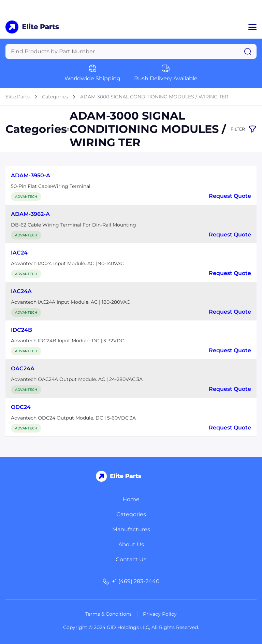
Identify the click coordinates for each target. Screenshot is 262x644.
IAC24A (21, 291)
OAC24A (23, 368)
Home (131, 499)
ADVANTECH (26, 197)
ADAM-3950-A (31, 175)
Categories (55, 97)
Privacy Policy (160, 614)
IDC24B (21, 330)
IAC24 (19, 253)
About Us (131, 544)
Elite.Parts (18, 97)
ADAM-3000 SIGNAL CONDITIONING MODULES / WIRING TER (154, 97)
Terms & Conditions (108, 614)
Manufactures (131, 529)
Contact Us (131, 559)
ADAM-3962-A (30, 214)
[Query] (131, 51)
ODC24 (21, 407)
